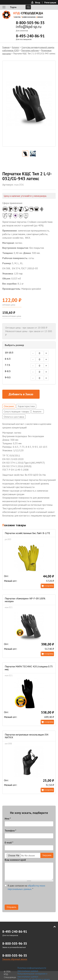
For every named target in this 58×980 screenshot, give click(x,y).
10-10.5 (9, 352)
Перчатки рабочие (30, 50)
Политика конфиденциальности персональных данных (32, 969)
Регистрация (50, 3)
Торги (13, 7)
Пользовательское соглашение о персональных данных (32, 975)
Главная (6, 47)
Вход (38, 3)
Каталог (16, 47)
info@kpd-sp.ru (29, 27)
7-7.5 (7, 365)
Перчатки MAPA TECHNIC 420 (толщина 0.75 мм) (29, 668)
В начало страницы (52, 927)
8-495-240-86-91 (30, 36)
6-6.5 (8, 359)
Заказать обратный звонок (15, 959)
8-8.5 (8, 371)
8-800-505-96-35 (30, 23)
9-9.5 (8, 377)
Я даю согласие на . (25, 887)
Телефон (10, 831)
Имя (8, 819)
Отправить (11, 907)
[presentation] (28, 898)
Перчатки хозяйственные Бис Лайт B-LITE (27, 533)
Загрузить (47, 855)
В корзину (49, 586)
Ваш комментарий (15, 860)
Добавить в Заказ (21, 394)
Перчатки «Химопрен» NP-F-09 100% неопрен (25, 600)
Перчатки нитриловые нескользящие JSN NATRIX (27, 736)
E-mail (9, 842)
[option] (29, 104)
